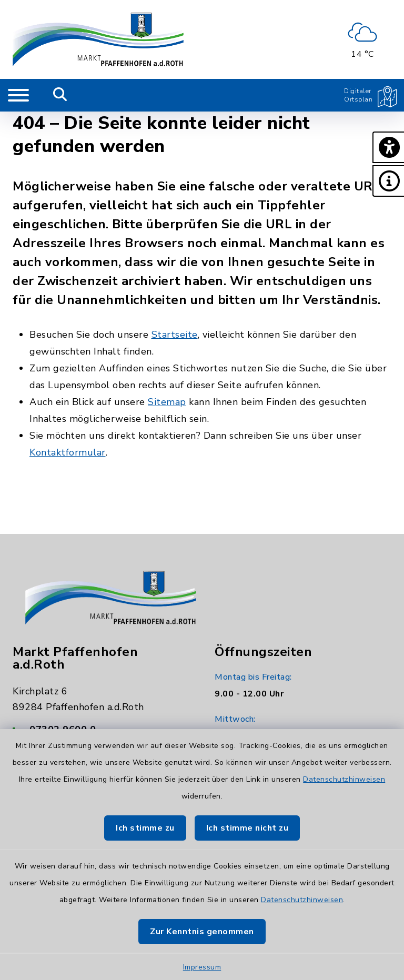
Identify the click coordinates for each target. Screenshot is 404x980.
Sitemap (167, 402)
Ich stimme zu (145, 828)
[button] (388, 147)
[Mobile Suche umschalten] (60, 95)
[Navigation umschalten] (18, 95)
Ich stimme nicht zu (248, 828)
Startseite (175, 335)
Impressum (202, 967)
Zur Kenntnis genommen (202, 932)
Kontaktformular (68, 452)
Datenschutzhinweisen (344, 779)
